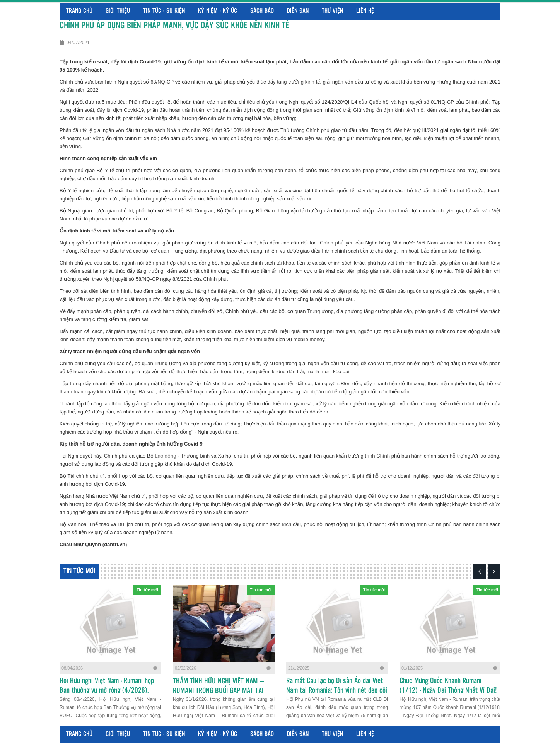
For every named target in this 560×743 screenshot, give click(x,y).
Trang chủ (79, 11)
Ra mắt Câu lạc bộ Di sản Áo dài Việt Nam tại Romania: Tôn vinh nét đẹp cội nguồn (337, 691)
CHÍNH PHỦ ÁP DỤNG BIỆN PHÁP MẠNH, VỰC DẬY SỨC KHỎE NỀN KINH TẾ (174, 26)
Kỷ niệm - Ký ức (218, 11)
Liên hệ (365, 11)
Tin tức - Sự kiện (164, 11)
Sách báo (262, 11)
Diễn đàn (298, 11)
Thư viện (332, 11)
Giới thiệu (118, 11)
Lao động (165, 456)
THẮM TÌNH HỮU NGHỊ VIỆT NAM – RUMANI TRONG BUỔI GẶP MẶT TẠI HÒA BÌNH (219, 691)
